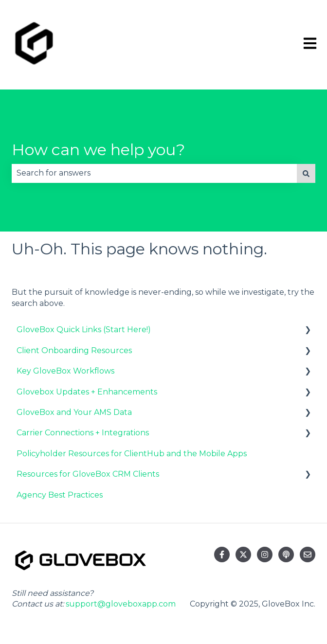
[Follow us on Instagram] (265, 555)
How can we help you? (98, 150)
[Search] (306, 173)
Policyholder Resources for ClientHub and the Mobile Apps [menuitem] (132, 454)
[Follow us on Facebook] (222, 555)
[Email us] (308, 555)
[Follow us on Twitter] (243, 555)
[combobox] (154, 173)
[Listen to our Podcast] (286, 555)
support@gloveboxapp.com (121, 604)
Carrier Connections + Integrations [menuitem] (83, 433)
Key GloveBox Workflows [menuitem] (65, 371)
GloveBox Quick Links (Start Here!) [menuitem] (84, 330)
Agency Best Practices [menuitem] (60, 495)
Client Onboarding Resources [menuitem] (74, 350)
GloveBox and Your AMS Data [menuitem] (74, 412)
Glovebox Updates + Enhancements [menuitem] (87, 392)
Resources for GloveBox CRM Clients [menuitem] (88, 474)
